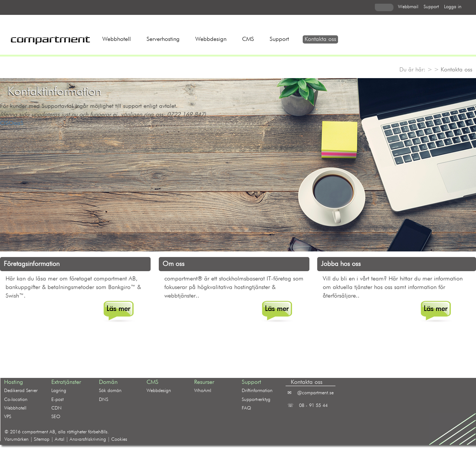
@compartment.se (315, 393)
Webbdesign (211, 39)
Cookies (119, 439)
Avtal (59, 439)
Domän (108, 382)
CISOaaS (12, 123)
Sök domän (110, 391)
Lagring (59, 391)
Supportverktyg (256, 400)
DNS (104, 400)
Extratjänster (66, 382)
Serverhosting (163, 39)
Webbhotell (117, 39)
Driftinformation (257, 391)
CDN (57, 408)
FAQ (246, 408)
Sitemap (42, 439)
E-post (57, 400)
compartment (35, 432)
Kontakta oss (320, 39)
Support (279, 39)
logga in (453, 7)
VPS (8, 417)
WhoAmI (203, 391)
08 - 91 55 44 (313, 406)
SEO (56, 417)
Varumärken (17, 439)
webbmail (408, 7)
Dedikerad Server (21, 391)
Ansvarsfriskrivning (88, 439)
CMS (248, 39)
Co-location (16, 400)
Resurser (204, 382)
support (431, 7)
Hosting (14, 382)
